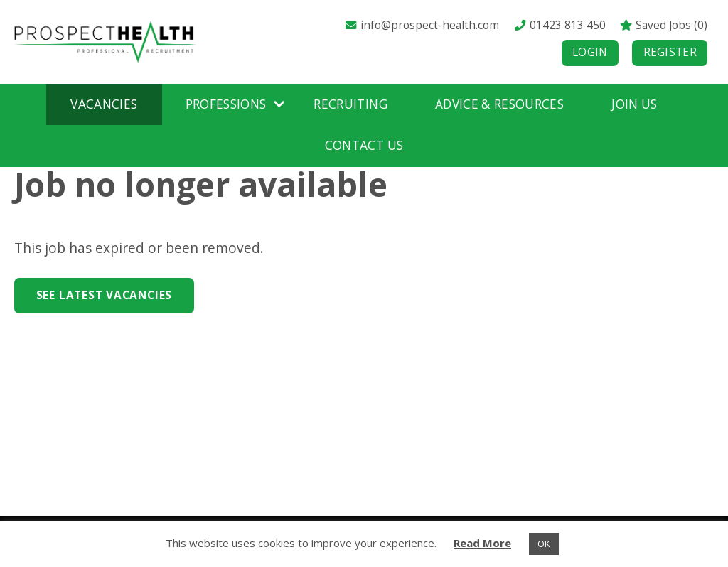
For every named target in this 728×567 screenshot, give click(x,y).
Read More (482, 543)
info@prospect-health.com (422, 25)
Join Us (634, 104)
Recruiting (350, 104)
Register (670, 52)
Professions (226, 104)
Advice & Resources (499, 104)
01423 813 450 (560, 25)
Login (590, 52)
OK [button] (544, 544)
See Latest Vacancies (104, 295)
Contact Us (364, 145)
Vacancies (104, 104)
